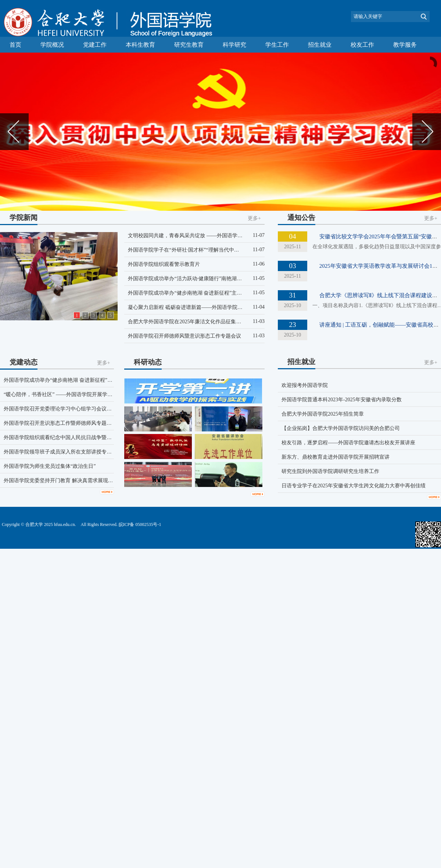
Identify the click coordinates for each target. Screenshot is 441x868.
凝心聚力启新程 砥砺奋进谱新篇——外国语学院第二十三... (195, 307)
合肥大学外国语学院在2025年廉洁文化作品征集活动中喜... (194, 322)
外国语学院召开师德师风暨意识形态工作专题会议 (184, 336)
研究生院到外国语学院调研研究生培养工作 (330, 471)
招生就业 (320, 45)
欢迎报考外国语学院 (305, 385)
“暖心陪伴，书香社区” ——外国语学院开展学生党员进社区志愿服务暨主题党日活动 (99, 394)
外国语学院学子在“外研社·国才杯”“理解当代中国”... (187, 250)
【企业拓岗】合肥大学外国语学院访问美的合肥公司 (341, 428)
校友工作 (362, 45)
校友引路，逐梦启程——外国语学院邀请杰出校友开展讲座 (348, 443)
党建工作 (95, 45)
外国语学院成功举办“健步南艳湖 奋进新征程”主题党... (189, 293)
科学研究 (234, 45)
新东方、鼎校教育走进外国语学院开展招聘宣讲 (336, 457)
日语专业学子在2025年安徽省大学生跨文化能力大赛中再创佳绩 (354, 486)
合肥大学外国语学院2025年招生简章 (323, 414)
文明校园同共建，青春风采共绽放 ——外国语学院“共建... (193, 236)
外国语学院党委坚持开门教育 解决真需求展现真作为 (64, 481)
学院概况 (52, 45)
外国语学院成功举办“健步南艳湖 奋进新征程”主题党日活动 (71, 380)
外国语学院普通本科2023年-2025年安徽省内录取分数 (342, 400)
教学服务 (405, 45)
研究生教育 (189, 45)
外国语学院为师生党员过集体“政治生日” (50, 466)
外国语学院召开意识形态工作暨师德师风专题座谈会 (63, 423)
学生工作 (277, 45)
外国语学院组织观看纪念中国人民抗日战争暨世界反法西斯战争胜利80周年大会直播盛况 (104, 437)
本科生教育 (140, 45)
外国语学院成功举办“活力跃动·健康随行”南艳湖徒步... (189, 279)
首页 (15, 45)
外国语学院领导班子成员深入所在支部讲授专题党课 (63, 452)
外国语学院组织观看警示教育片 (164, 264)
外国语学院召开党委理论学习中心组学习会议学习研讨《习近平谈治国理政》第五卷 (99, 409)
